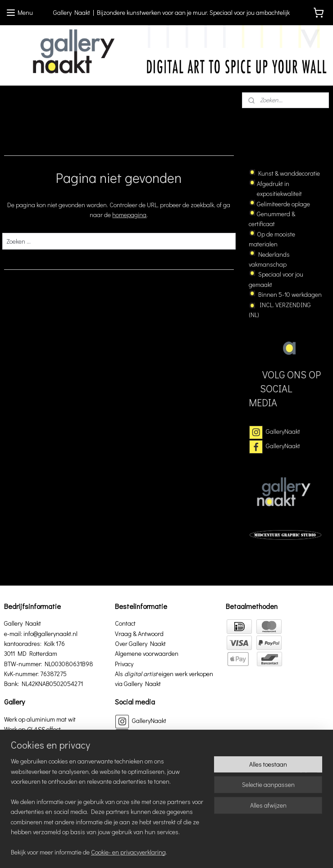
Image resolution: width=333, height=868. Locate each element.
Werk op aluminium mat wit (40, 719)
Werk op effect (32, 729)
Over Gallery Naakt (140, 643)
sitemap (257, 837)
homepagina (129, 215)
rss (272, 837)
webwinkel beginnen (302, 837)
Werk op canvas (25, 739)
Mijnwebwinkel (180, 852)
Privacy (124, 664)
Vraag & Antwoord (139, 634)
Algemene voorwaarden (147, 653)
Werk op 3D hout (26, 759)
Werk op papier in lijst (32, 770)
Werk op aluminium (30, 800)
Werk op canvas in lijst (33, 749)
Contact (125, 623)
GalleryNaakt (283, 431)
